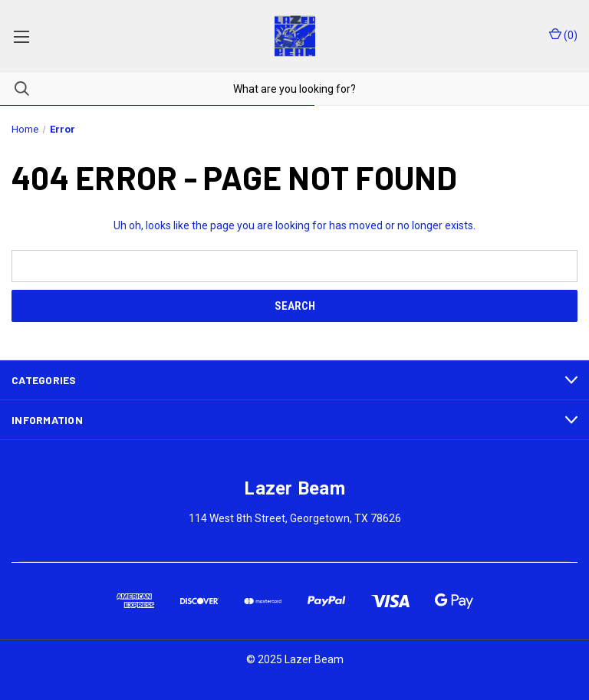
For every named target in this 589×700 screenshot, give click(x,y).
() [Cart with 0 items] (563, 35)
